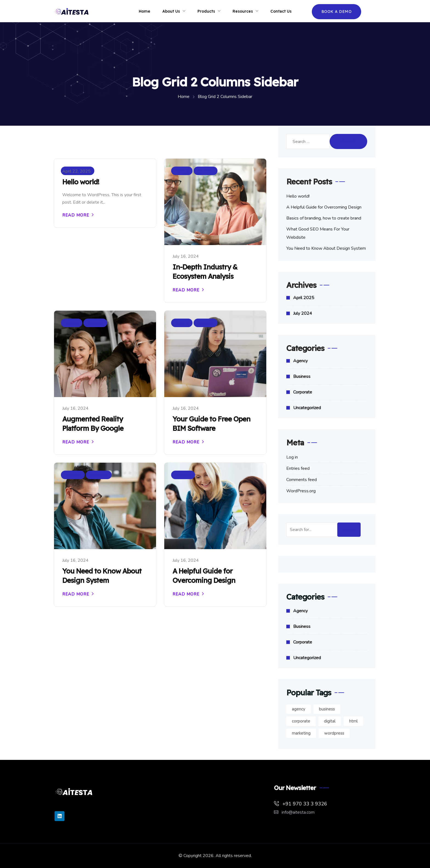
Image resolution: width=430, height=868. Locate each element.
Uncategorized (307, 408)
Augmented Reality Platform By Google (93, 424)
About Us (171, 11)
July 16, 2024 (186, 256)
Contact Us (281, 11)
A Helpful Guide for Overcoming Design (204, 576)
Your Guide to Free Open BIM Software (211, 424)
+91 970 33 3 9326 (301, 804)
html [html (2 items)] (353, 721)
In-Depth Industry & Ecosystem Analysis (205, 272)
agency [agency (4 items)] (299, 709)
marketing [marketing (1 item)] (301, 733)
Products (206, 11)
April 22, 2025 (77, 171)
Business (206, 171)
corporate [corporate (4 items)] (301, 721)
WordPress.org (301, 491)
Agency (182, 171)
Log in (292, 457)
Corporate (99, 475)
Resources (243, 11)
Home (145, 11)
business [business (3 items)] (327, 709)
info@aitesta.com (294, 812)
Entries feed (298, 468)
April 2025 (304, 298)
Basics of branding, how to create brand (324, 218)
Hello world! (81, 182)
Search (349, 530)
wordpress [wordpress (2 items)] (334, 733)
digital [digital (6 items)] (330, 721)
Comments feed (302, 480)
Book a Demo (337, 12)
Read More (76, 215)
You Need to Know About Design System (102, 576)
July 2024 (303, 313)
